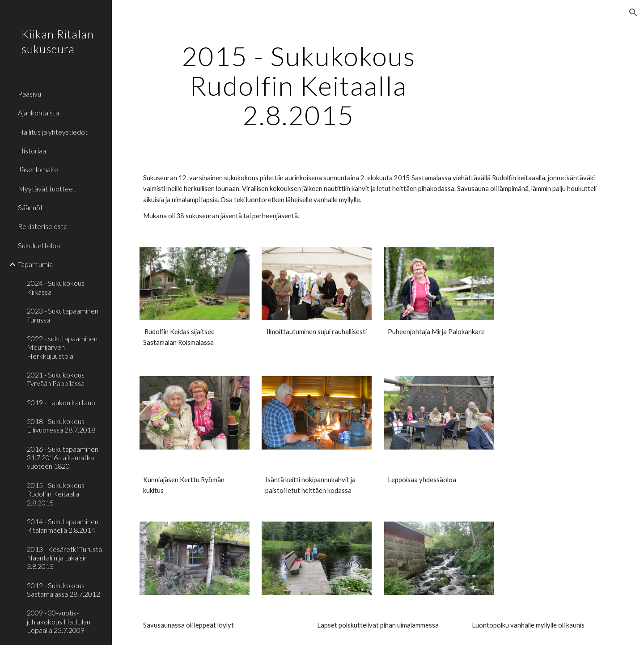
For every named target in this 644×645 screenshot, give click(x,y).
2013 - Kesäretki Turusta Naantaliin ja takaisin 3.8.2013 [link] (64, 558)
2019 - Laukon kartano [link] (61, 402)
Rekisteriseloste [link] (43, 226)
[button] (633, 13)
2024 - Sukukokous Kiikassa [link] (56, 287)
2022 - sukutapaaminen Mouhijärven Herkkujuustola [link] (62, 347)
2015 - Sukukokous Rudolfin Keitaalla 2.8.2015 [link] (56, 494)
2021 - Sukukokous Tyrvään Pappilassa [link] (56, 379)
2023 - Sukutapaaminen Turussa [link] (63, 315)
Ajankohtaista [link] (38, 112)
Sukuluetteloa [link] (39, 245)
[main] (299, 85)
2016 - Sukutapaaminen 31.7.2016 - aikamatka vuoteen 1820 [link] (63, 458)
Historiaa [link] (32, 151)
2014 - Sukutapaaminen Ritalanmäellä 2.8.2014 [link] (63, 526)
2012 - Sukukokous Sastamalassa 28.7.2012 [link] (64, 590)
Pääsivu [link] (30, 94)
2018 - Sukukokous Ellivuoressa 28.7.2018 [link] (61, 425)
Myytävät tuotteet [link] (47, 189)
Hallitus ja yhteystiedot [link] (53, 132)
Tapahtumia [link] (35, 264)
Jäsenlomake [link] (38, 169)
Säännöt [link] (30, 207)
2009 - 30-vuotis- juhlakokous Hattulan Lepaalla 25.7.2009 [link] (59, 621)
